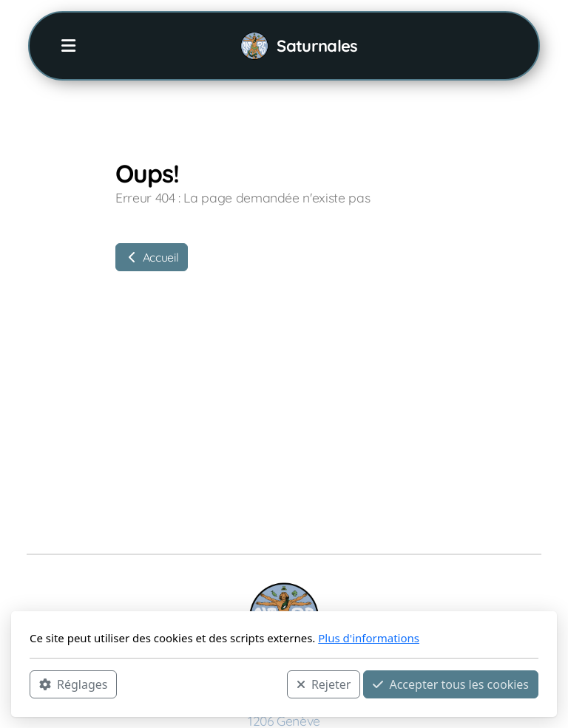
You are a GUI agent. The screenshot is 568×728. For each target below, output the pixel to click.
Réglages (73, 684)
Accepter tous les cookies (451, 684)
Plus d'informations (369, 638)
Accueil (152, 257)
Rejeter (324, 684)
